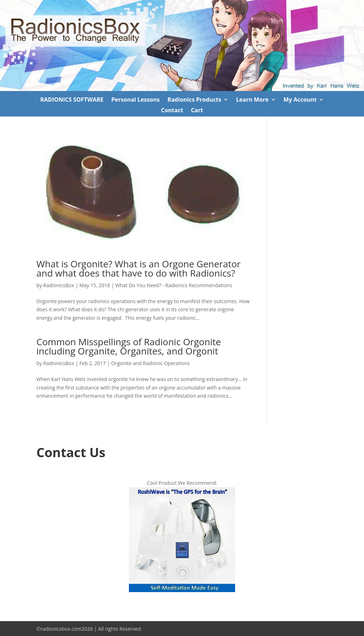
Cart (197, 111)
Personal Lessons (135, 100)
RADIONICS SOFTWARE (72, 100)
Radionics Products (194, 100)
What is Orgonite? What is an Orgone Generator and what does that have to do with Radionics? (139, 268)
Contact (172, 111)
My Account (300, 100)
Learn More (252, 100)
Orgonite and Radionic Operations (150, 363)
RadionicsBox (59, 285)
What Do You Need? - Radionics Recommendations (174, 285)
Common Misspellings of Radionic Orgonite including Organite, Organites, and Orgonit (129, 346)
